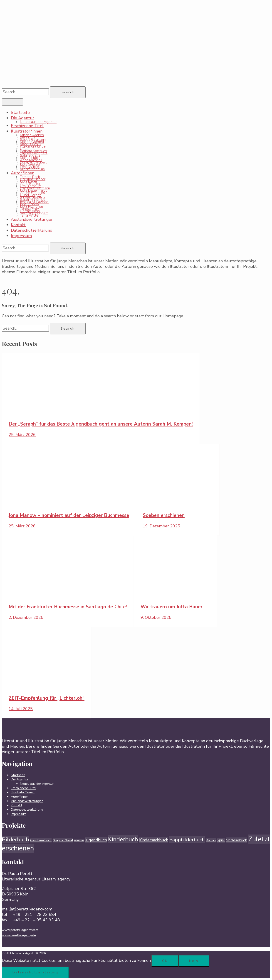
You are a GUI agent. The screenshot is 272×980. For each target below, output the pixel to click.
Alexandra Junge (33, 146)
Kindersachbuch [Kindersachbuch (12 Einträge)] (154, 840)
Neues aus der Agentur (38, 122)
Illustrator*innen (27, 131)
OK (165, 961)
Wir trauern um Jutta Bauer (172, 607)
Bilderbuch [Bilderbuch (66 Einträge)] (15, 840)
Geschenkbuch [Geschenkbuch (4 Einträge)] (41, 840)
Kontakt (18, 225)
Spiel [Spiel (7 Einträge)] (221, 840)
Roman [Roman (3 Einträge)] (211, 840)
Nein (194, 961)
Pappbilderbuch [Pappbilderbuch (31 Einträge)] (187, 840)
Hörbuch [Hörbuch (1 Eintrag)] (79, 841)
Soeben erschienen (164, 515)
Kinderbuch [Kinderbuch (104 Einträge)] (123, 839)
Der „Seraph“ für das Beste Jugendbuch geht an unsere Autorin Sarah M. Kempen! (101, 424)
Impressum (21, 236)
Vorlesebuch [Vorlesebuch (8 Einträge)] (237, 840)
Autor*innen (23, 173)
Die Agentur (22, 118)
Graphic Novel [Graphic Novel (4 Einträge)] (63, 840)
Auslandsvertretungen (32, 219)
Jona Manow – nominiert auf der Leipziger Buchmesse (69, 515)
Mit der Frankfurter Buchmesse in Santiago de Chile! (68, 607)
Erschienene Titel (27, 126)
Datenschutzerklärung (32, 230)
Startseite (20, 113)
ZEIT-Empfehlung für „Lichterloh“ (47, 698)
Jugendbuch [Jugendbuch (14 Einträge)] (96, 840)
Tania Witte (29, 216)
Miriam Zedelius (32, 169)
